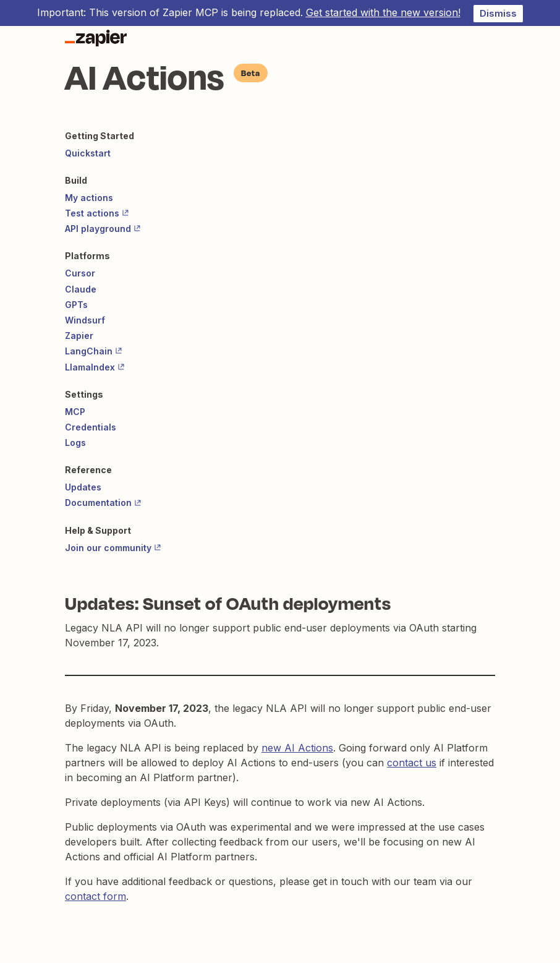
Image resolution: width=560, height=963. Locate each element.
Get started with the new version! (383, 12)
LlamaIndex (95, 367)
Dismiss (498, 13)
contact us (412, 763)
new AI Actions (297, 748)
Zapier (79, 336)
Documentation (103, 503)
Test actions (97, 213)
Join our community (113, 548)
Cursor (80, 273)
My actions (89, 198)
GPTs (76, 305)
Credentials (91, 427)
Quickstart (88, 153)
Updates (83, 487)
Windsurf (85, 320)
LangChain (94, 351)
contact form (95, 896)
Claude (81, 289)
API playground (103, 229)
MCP (75, 412)
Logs (75, 443)
